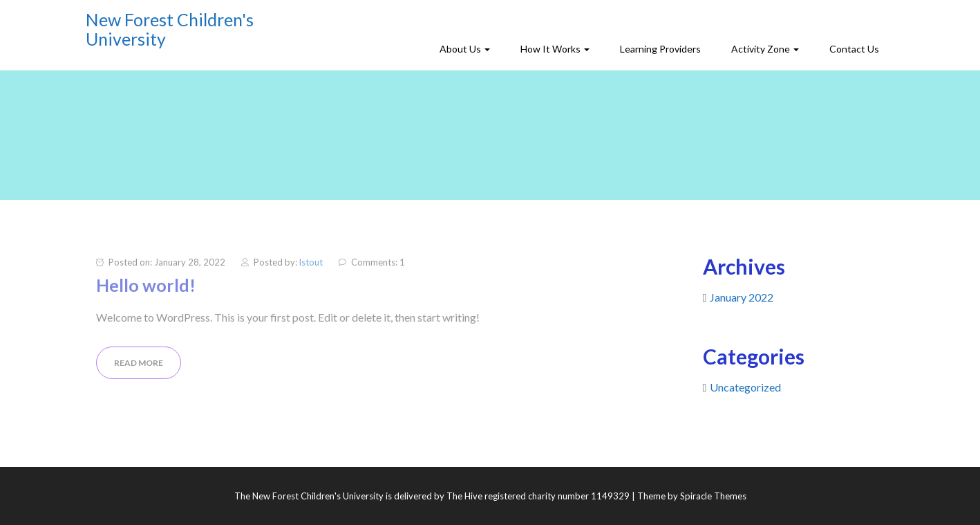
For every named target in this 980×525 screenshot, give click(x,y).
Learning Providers (660, 49)
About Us (465, 49)
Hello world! (146, 288)
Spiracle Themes (713, 496)
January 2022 (742, 297)
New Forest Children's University (170, 29)
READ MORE (139, 366)
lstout (311, 266)
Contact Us (854, 49)
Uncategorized (745, 387)
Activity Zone (765, 49)
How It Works (555, 49)
